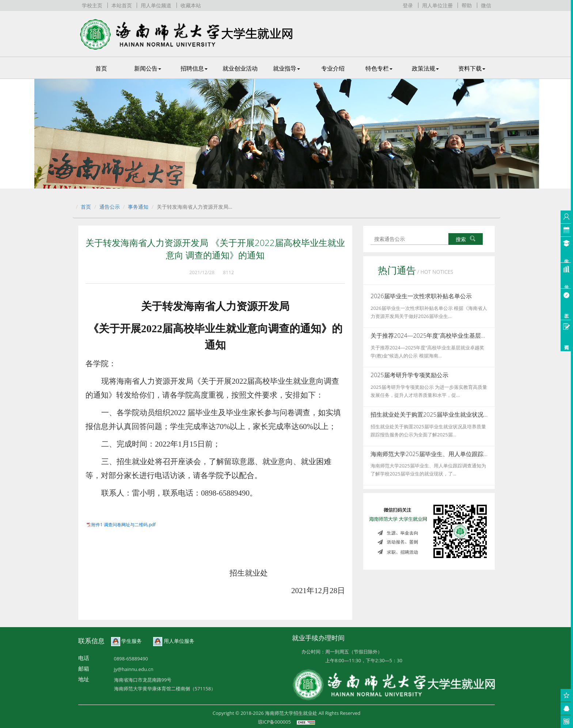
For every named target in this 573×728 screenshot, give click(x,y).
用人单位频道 (156, 5)
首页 (101, 68)
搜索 (466, 239)
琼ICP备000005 (274, 722)
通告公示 (110, 207)
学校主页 (92, 5)
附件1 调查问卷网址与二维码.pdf (124, 525)
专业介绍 (333, 68)
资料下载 (472, 68)
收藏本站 (191, 5)
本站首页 (122, 5)
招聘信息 (194, 68)
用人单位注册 (437, 5)
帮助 (467, 5)
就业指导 (286, 68)
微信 (486, 5)
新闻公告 (148, 68)
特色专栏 (379, 68)
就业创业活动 (240, 68)
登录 (408, 5)
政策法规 (425, 68)
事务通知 (138, 207)
